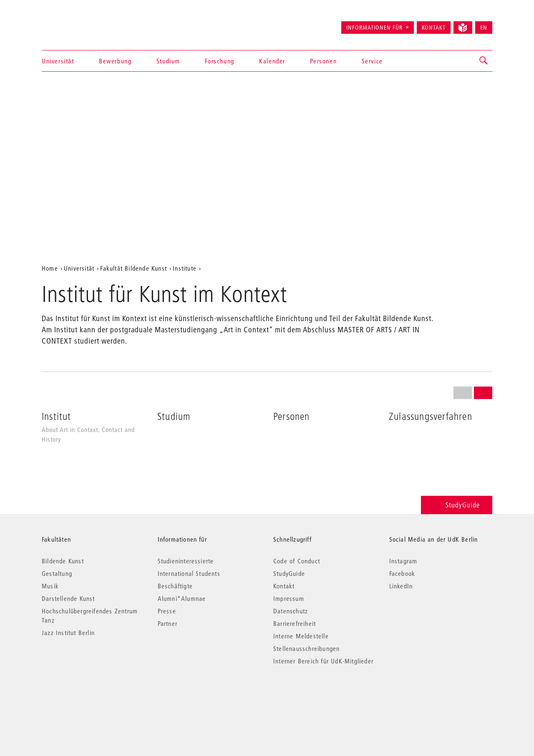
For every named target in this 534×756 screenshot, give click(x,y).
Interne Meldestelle (301, 636)
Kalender (272, 61)
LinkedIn (401, 586)
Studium (168, 61)
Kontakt (434, 28)
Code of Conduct (297, 561)
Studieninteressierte (186, 561)
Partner (168, 623)
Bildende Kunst (63, 561)
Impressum (289, 598)
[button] (484, 61)
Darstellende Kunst (68, 598)
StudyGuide (457, 505)
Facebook (402, 573)
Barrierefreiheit (295, 623)
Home (50, 268)
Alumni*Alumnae (182, 598)
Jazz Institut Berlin (68, 633)
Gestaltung (57, 573)
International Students (189, 573)
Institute (185, 268)
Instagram (403, 561)
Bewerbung (115, 61)
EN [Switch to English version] (484, 28)
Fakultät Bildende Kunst (133, 268)
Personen (323, 61)
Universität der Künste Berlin (74, 24)
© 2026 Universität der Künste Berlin (85, 696)
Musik (50, 586)
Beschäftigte (175, 586)
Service (372, 61)
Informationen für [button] (374, 28)
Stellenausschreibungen (306, 648)
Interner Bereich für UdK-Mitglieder (323, 661)
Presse (167, 611)
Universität (58, 61)
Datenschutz (291, 611)
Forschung (219, 61)
